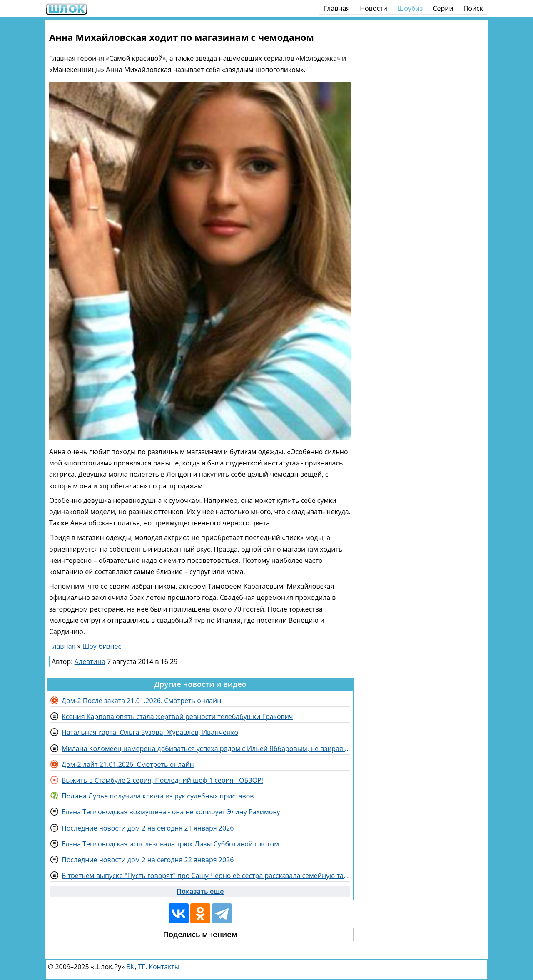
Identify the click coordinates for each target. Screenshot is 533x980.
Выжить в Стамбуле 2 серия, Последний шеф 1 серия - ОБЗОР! (162, 780)
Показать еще (200, 891)
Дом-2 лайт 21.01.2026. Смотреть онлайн (128, 764)
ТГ (142, 967)
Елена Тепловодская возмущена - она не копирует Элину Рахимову (171, 812)
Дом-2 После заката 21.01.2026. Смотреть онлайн (141, 701)
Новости (374, 8)
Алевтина (90, 662)
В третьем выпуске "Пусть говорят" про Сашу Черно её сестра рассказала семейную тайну (206, 876)
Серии (443, 8)
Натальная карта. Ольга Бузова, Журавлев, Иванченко (150, 732)
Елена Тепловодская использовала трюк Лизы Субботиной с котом (170, 844)
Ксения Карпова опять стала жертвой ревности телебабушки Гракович (177, 716)
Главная (337, 8)
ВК (130, 967)
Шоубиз (410, 8)
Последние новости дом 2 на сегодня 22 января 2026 (148, 860)
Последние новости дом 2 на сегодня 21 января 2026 (148, 828)
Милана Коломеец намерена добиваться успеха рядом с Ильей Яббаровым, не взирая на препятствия (206, 749)
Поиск (473, 8)
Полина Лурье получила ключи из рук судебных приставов (158, 796)
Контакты (164, 967)
